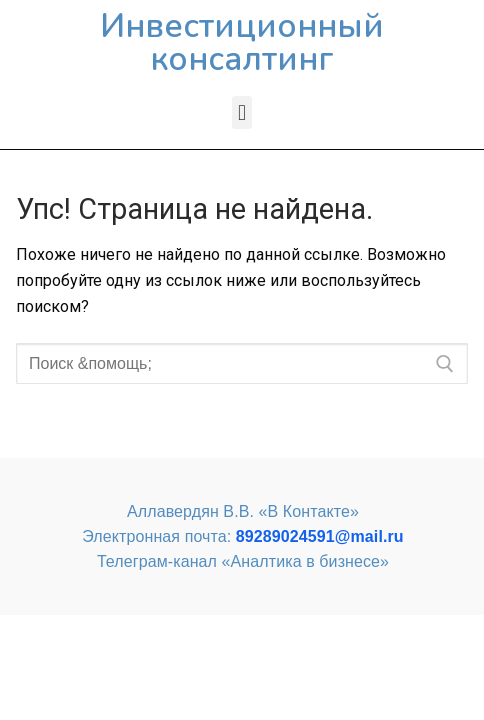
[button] (241, 112)
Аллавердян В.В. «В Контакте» (243, 511)
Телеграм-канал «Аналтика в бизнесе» (243, 561)
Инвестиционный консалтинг (242, 43)
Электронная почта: (242, 536)
